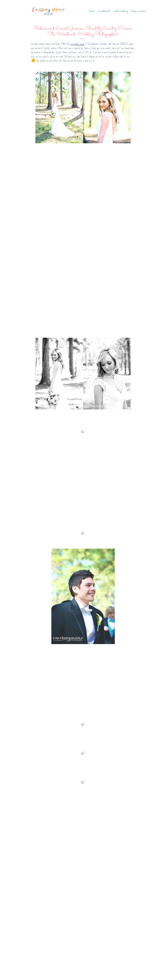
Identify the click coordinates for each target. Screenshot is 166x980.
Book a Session (139, 11)
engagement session (78, 44)
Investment (104, 11)
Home (92, 11)
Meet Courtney (121, 11)
